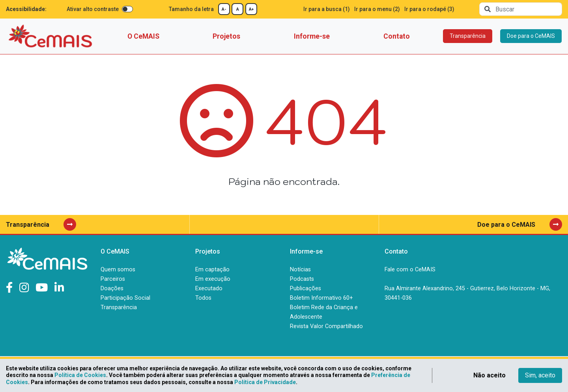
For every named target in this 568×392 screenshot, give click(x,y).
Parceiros (113, 279)
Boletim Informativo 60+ (321, 298)
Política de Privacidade (265, 382)
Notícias (300, 270)
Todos (203, 298)
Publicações (305, 288)
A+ (251, 9)
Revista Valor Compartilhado (326, 326)
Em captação (212, 270)
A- (224, 9)
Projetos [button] (226, 36)
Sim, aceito (540, 375)
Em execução (213, 279)
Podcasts (302, 279)
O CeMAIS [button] (143, 36)
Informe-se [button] (312, 36)
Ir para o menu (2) (377, 9)
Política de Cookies (80, 375)
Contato (397, 36)
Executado (209, 288)
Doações (112, 288)
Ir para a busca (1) (327, 9)
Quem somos (118, 270)
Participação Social (125, 298)
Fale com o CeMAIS (410, 270)
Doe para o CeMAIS (531, 36)
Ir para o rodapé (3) (429, 9)
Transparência (468, 36)
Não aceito (490, 375)
